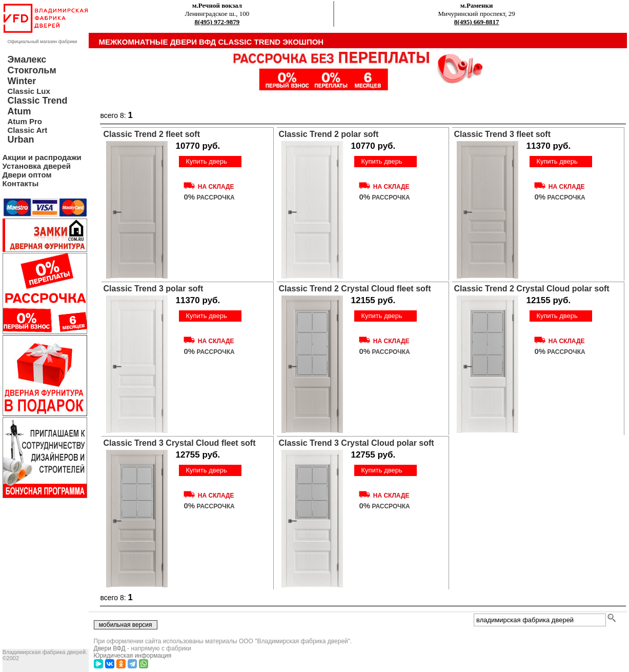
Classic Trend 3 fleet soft (503, 134)
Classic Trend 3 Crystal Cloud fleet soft (180, 443)
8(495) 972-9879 (217, 22)
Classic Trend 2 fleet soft (152, 134)
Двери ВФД (110, 648)
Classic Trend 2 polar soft (329, 134)
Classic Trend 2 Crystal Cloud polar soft (532, 289)
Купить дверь (206, 161)
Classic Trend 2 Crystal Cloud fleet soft (355, 289)
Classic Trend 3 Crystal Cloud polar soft (357, 443)
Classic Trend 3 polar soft (154, 289)
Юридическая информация (133, 656)
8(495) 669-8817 (477, 22)
